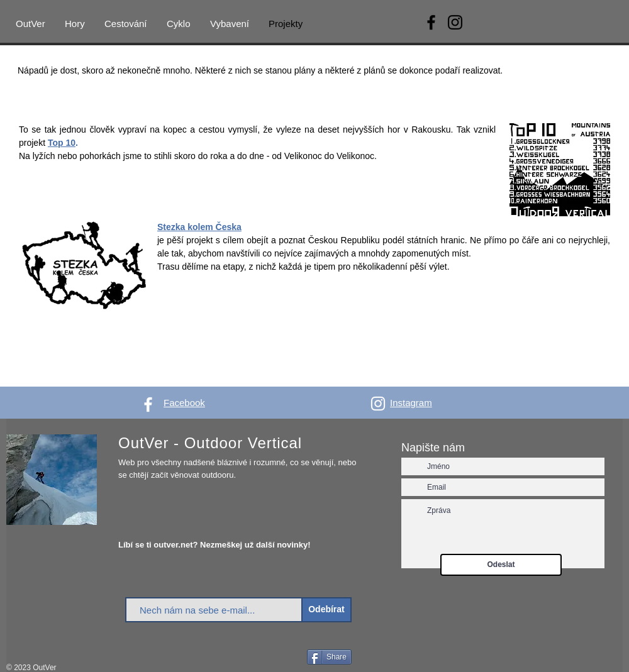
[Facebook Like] (281, 658)
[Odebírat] (326, 610)
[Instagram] (455, 22)
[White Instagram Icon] (378, 404)
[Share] (329, 657)
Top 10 (62, 143)
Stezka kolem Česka (199, 227)
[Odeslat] (501, 565)
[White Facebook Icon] (148, 405)
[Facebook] (431, 22)
